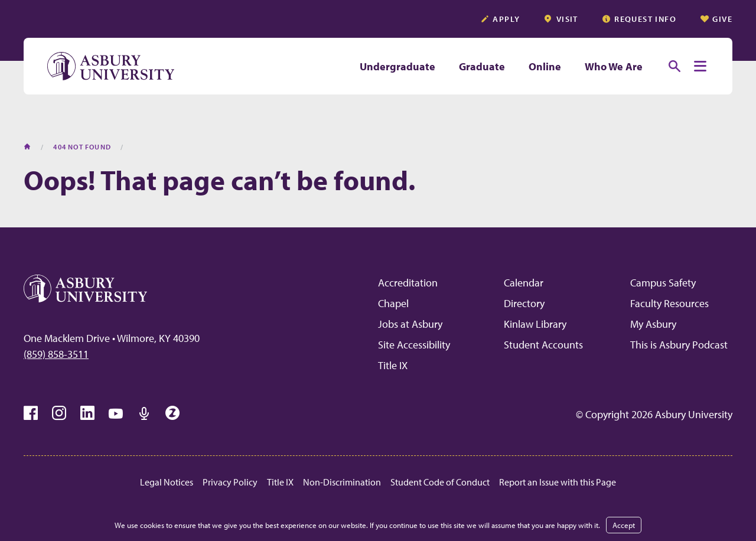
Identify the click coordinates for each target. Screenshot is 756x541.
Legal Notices (167, 482)
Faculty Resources (669, 303)
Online (545, 66)
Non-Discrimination (342, 482)
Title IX (393, 365)
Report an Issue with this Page (558, 482)
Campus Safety (663, 283)
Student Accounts (543, 345)
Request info (639, 19)
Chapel (393, 303)
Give (716, 19)
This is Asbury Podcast (679, 345)
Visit (561, 19)
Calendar (524, 283)
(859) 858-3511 (56, 354)
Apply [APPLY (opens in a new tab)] (500, 19)
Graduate (482, 66)
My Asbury (653, 324)
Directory (524, 303)
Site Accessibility (414, 345)
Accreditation (408, 283)
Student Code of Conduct (440, 482)
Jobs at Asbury (410, 324)
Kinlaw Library (535, 324)
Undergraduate (397, 66)
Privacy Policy (230, 482)
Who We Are (614, 66)
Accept (624, 525)
